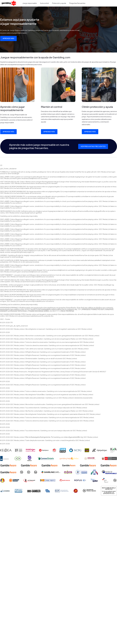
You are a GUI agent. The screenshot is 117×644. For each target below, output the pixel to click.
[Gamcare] (30, 458)
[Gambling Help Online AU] (109, 491)
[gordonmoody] (14, 480)
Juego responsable (30, 3)
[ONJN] (2, 480)
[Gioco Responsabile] (109, 472)
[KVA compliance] (113, 450)
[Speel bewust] (18, 458)
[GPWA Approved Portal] (18, 491)
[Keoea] (6, 450)
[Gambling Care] (51, 472)
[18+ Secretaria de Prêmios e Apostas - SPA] (89, 491)
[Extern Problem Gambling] (68, 472)
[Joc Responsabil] (29, 480)
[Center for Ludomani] (105, 480)
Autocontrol (44, 3)
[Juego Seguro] (48, 480)
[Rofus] (80, 480)
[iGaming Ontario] (46, 458)
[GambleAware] (8, 465)
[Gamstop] (63, 450)
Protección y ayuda (59, 3)
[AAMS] (81, 472)
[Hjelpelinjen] (100, 450)
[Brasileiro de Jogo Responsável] (62, 491)
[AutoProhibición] (65, 480)
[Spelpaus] (44, 450)
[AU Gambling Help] (69, 458)
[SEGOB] (90, 458)
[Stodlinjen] (30, 450)
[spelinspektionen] (48, 491)
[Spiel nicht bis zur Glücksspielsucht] (87, 450)
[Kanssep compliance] (4, 458)
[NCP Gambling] (75, 450)
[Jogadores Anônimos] (76, 491)
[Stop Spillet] (94, 480)
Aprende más (8, 38)
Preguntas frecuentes (77, 3)
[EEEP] (19, 450)
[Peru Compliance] (109, 458)
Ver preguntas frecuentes (93, 146)
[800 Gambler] (34, 491)
